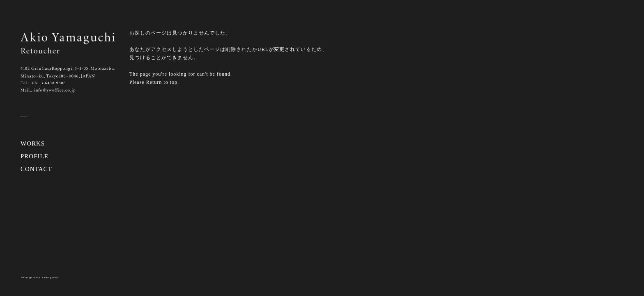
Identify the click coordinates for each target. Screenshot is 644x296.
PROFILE (34, 156)
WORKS (33, 143)
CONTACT (36, 169)
